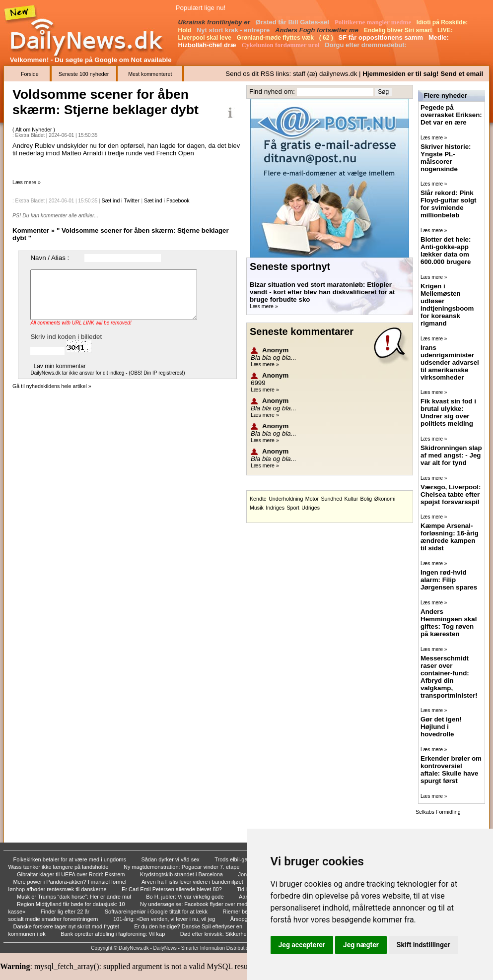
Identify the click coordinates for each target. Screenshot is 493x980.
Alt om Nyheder (34, 130)
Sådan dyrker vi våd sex (171, 859)
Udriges (311, 508)
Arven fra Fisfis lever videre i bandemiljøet (193, 882)
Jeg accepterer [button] (302, 945)
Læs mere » (27, 182)
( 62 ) (327, 38)
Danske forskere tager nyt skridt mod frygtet (67, 926)
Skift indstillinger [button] (423, 945)
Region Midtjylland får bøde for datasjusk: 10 (72, 904)
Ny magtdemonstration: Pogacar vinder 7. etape (182, 867)
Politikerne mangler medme (374, 22)
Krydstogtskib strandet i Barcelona (182, 874)
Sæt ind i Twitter (121, 200)
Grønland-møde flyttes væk (276, 38)
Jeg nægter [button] (361, 945)
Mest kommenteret (150, 74)
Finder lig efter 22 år (66, 912)
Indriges (275, 508)
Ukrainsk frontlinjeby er (215, 22)
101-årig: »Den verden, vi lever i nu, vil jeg (165, 919)
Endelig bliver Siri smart (399, 30)
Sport (293, 508)
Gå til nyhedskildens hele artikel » (52, 386)
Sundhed (331, 499)
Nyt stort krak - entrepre (234, 30)
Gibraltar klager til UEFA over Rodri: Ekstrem (72, 874)
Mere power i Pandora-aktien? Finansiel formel (71, 882)
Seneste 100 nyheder (84, 74)
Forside (30, 74)
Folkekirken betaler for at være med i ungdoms (71, 859)
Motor (312, 499)
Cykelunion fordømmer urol (282, 45)
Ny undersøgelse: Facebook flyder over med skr (199, 904)
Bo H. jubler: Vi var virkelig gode (185, 897)
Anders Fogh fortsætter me (317, 30)
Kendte (258, 499)
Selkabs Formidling (438, 812)
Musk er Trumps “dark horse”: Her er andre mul (75, 897)
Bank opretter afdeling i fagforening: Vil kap (113, 934)
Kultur (351, 499)
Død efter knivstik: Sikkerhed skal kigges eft (234, 934)
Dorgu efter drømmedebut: (366, 45)
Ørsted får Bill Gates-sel (293, 22)
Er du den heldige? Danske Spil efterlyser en (189, 926)
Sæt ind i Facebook (167, 200)
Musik (257, 508)
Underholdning (286, 499)
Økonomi (385, 499)
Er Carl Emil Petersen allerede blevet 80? (173, 889)
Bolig (366, 499)
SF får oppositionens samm (381, 37)
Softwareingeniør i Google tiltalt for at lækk (157, 912)
